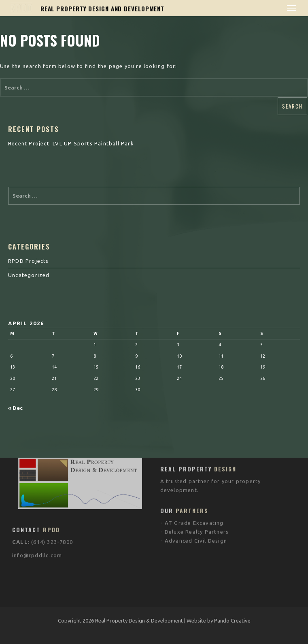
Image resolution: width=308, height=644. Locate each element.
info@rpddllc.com (37, 516)
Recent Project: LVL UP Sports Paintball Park (71, 143)
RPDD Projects (29, 261)
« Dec (15, 408)
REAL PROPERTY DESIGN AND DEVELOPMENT (102, 9)
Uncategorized (29, 275)
